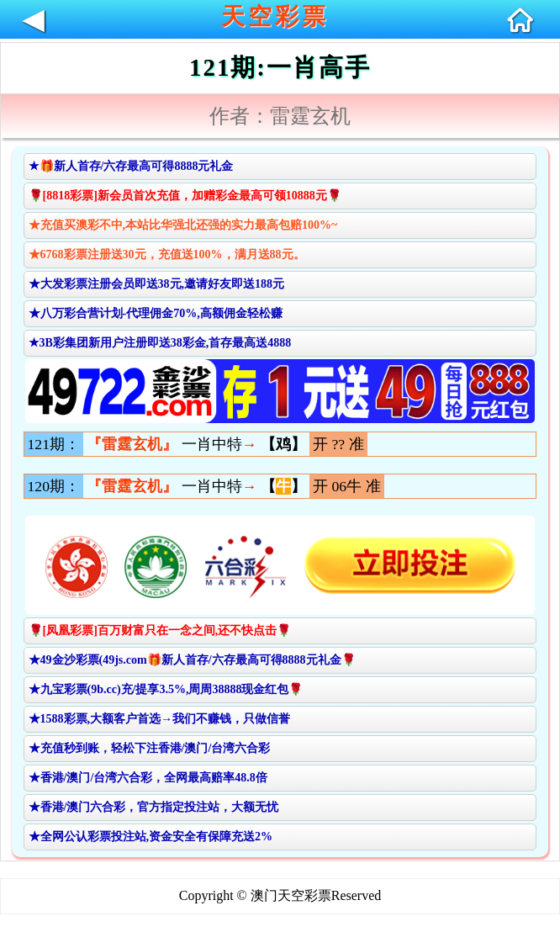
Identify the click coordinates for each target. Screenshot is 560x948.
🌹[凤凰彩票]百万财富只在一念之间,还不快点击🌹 (160, 630)
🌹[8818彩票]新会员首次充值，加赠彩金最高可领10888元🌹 (185, 196)
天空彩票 (275, 16)
